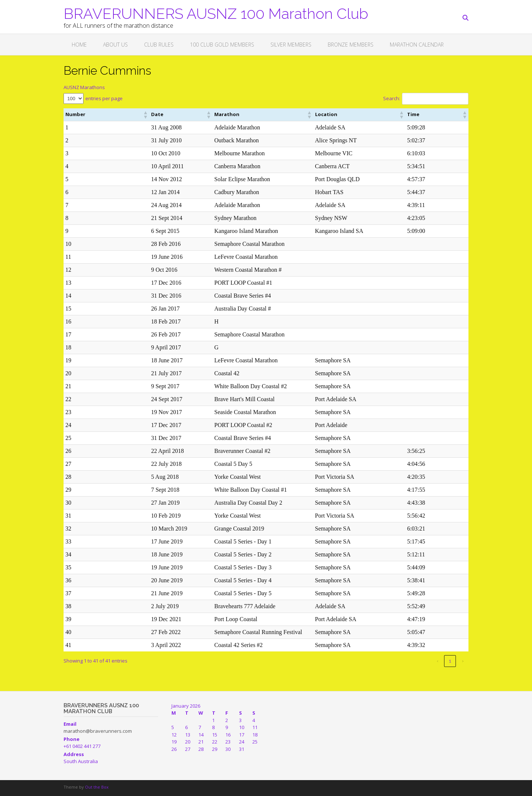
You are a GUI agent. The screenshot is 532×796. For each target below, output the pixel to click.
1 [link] (450, 661)
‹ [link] (438, 661)
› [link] (463, 661)
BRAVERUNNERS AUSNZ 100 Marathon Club (216, 13)
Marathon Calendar (417, 45)
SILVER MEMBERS (291, 45)
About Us (115, 45)
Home (79, 45)
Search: (392, 98)
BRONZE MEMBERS (351, 45)
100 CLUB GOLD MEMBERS (222, 45)
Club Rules (159, 45)
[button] (108, 115)
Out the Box (97, 787)
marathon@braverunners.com (98, 731)
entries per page (104, 98)
